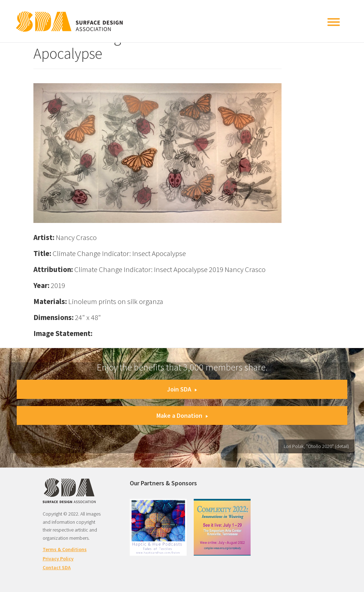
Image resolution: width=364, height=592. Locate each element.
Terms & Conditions (65, 549)
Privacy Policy (58, 559)
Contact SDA (57, 567)
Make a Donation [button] (182, 415)
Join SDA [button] (182, 389)
